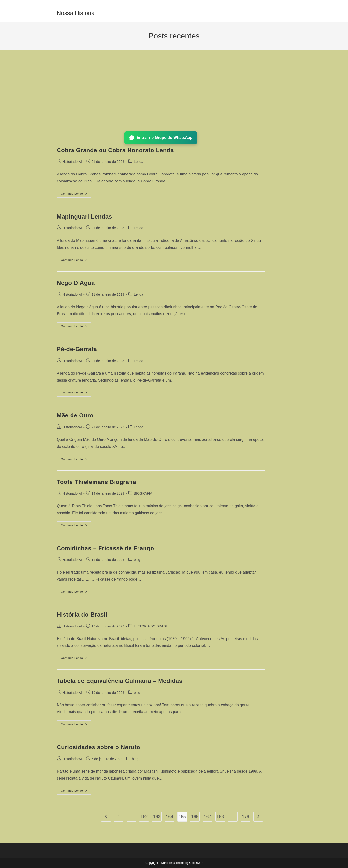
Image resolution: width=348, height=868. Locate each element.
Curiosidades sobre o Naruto (99, 747)
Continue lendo (76, 195)
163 (157, 817)
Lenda (139, 162)
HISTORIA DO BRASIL (151, 626)
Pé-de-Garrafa (77, 349)
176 (246, 817)
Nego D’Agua (76, 283)
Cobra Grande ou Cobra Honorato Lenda (115, 150)
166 (195, 817)
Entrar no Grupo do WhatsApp (161, 138)
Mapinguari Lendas (84, 216)
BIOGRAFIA (143, 493)
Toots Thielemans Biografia (97, 482)
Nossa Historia (76, 13)
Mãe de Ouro (75, 415)
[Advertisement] (161, 96)
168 (220, 817)
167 (208, 817)
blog (137, 560)
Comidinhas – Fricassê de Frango (105, 548)
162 (144, 817)
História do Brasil (82, 615)
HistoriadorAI (72, 162)
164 (169, 817)
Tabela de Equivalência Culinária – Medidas (120, 681)
